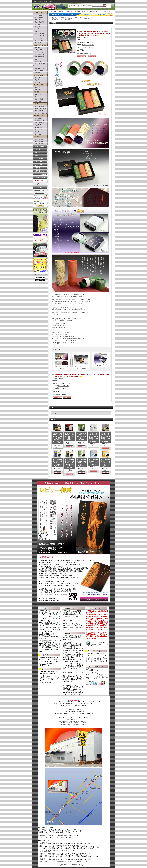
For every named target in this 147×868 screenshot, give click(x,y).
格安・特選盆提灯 (39, 106)
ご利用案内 (73, 6)
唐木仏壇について (39, 123)
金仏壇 (36, 29)
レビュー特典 (39, 162)
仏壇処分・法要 (38, 139)
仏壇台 (36, 31)
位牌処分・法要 (38, 144)
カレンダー (38, 153)
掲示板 (37, 156)
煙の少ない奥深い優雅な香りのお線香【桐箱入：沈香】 (69, 436)
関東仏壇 (36, 27)
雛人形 (36, 80)
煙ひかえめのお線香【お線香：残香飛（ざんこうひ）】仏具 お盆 (57, 463)
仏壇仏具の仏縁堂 (75, 865)
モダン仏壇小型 (38, 15)
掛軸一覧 (36, 73)
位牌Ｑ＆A (37, 59)
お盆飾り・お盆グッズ (40, 113)
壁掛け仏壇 (37, 43)
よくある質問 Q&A (40, 165)
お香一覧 (36, 89)
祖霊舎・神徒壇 (38, 99)
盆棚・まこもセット (39, 111)
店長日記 (37, 150)
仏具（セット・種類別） (39, 65)
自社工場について (40, 168)
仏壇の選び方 (37, 118)
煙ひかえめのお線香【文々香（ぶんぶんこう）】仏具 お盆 (105, 463)
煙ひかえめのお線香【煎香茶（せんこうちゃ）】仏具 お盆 (81, 463)
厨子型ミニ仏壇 (38, 40)
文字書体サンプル (39, 55)
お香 (55, 11)
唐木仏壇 (36, 24)
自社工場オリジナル (40, 171)
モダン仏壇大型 (38, 17)
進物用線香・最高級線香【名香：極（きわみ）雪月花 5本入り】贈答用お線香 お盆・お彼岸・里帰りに (58, 438)
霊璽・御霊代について (40, 134)
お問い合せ (83, 6)
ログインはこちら (39, 193)
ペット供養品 (37, 38)
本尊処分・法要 (38, 141)
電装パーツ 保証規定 (40, 174)
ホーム (50, 11)
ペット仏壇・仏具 (39, 36)
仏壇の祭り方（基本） (40, 120)
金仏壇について (38, 127)
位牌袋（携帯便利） (39, 57)
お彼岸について (38, 132)
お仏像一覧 (37, 61)
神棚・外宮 (37, 94)
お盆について (37, 130)
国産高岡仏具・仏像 (39, 68)
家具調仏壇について (39, 125)
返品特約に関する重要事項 (84, 53)
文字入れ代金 (37, 50)
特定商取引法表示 (40, 147)
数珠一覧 (36, 87)
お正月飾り (37, 78)
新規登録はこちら (39, 191)
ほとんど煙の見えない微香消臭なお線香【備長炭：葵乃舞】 (81, 436)
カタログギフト (39, 159)
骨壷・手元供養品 (39, 70)
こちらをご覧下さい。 (100, 657)
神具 (35, 97)
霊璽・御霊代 (37, 101)
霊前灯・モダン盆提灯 (40, 109)
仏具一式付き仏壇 (39, 22)
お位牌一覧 (37, 48)
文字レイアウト (38, 52)
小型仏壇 (36, 20)
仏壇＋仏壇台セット (39, 34)
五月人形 (36, 82)
